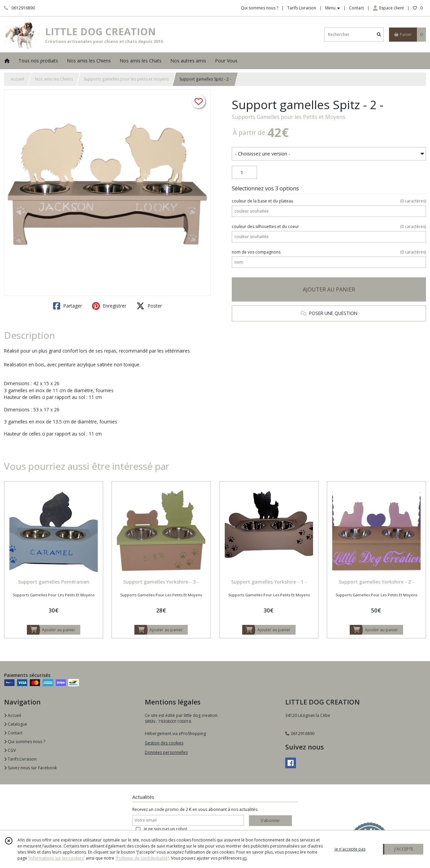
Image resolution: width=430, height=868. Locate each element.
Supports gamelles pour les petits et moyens (126, 79)
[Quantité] (244, 173)
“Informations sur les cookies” (56, 858)
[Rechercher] (379, 34)
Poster (149, 306)
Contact (356, 8)
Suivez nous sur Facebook (30, 768)
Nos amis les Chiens (54, 79)
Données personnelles (166, 752)
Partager (68, 306)
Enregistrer (109, 306)
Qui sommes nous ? (25, 742)
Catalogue (16, 724)
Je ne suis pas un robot (165, 829)
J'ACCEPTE (404, 849)
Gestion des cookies (164, 743)
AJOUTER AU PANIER (329, 289)
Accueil (17, 79)
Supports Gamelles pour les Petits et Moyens (289, 117)
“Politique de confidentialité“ (142, 858)
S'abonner (270, 820)
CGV (10, 750)
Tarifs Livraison (20, 759)
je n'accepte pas (350, 849)
